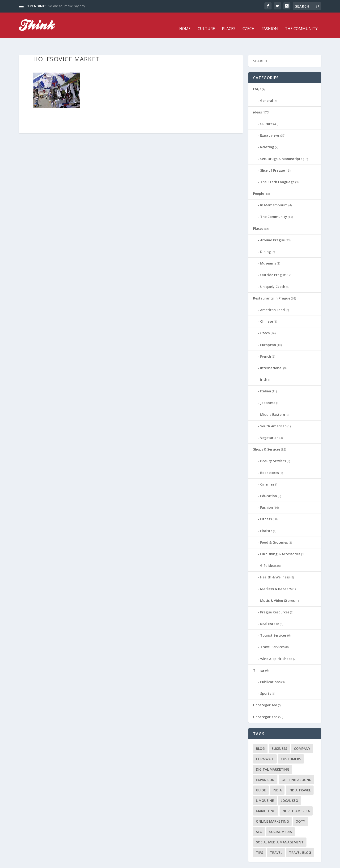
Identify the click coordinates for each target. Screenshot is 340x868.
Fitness (266, 505)
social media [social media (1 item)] (280, 817)
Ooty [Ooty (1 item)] (300, 807)
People (259, 179)
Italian (266, 377)
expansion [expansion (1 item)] (265, 765)
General (267, 86)
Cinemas (267, 470)
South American (273, 412)
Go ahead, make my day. (67, 6)
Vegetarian (269, 423)
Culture (206, 22)
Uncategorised (265, 691)
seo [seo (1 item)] (259, 817)
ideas (257, 98)
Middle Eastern (273, 400)
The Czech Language (277, 167)
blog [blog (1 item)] (260, 734)
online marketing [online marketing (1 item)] (272, 807)
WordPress (96, 863)
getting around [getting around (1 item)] (296, 765)
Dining (266, 237)
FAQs (257, 75)
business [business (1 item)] (279, 734)
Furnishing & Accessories (280, 540)
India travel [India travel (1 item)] (300, 776)
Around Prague (272, 226)
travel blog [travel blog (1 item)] (300, 838)
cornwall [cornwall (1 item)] (265, 744)
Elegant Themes (51, 863)
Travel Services (272, 633)
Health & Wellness (275, 563)
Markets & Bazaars (276, 575)
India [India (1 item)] (277, 776)
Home (185, 22)
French (266, 342)
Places (229, 22)
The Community (301, 22)
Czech (249, 22)
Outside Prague (273, 261)
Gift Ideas (268, 551)
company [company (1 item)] (302, 734)
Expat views (270, 121)
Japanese (268, 388)
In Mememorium (274, 191)
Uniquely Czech (273, 272)
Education (269, 482)
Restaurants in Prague (272, 284)
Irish (264, 365)
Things (259, 656)
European (268, 330)
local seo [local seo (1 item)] (289, 786)
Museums (268, 249)
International (271, 354)
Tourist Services (273, 621)
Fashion (270, 22)
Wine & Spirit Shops (276, 644)
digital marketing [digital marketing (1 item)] (273, 755)
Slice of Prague (272, 156)
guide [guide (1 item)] (261, 776)
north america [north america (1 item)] (296, 796)
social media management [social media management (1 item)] (280, 828)
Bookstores (270, 458)
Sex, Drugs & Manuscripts (281, 144)
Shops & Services (267, 435)
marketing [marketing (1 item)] (266, 796)
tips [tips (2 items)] (259, 838)
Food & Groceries (274, 528)
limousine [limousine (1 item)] (265, 786)
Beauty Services (273, 447)
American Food (272, 296)
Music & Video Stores (277, 586)
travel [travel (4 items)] (276, 838)
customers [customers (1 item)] (291, 744)
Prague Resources (275, 598)
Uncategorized (265, 702)
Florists (266, 516)
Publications (270, 668)
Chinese (267, 307)
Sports (266, 679)
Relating (267, 133)
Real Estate (270, 610)
